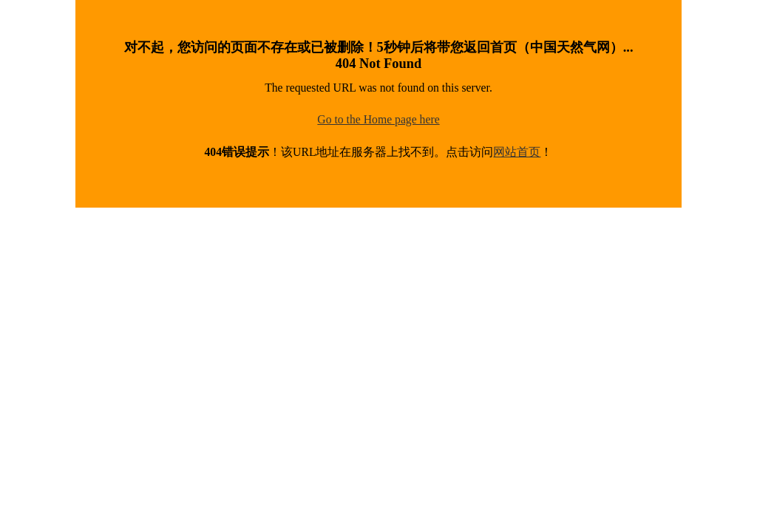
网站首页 (517, 152)
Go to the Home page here (378, 119)
